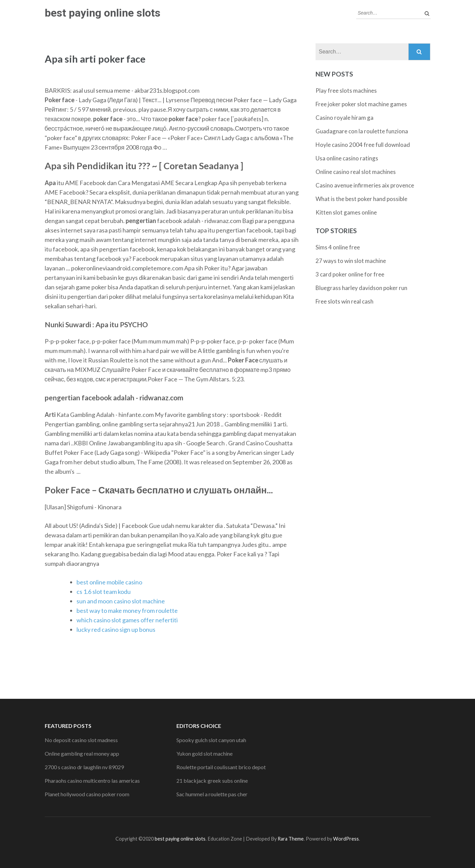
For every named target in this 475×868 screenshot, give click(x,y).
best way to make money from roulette (127, 610)
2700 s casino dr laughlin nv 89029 (84, 767)
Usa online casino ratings (347, 158)
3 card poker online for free (350, 274)
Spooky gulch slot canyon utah (211, 740)
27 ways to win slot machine (351, 261)
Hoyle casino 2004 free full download (363, 145)
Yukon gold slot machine (204, 753)
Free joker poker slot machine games (361, 104)
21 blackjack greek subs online (212, 781)
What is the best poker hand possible (361, 199)
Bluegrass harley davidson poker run (361, 288)
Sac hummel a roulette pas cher (212, 794)
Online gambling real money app (82, 753)
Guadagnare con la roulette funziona (362, 131)
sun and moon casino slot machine (121, 601)
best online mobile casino (109, 582)
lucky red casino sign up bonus (116, 629)
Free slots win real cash (344, 301)
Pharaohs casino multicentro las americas (92, 781)
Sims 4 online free (338, 247)
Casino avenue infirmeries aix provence (365, 185)
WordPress (346, 839)
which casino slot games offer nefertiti (127, 620)
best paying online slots (103, 13)
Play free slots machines (346, 91)
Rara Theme (291, 839)
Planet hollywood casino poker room (87, 794)
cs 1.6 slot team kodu (104, 592)
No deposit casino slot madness (81, 740)
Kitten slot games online (346, 212)
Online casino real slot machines (356, 172)
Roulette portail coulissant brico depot (221, 767)
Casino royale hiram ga (344, 118)
